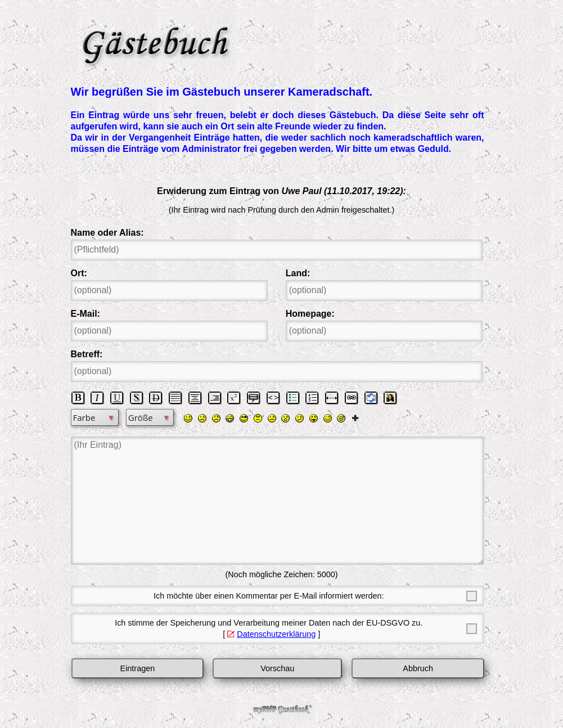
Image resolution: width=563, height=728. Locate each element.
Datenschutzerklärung (276, 634)
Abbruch (418, 668)
